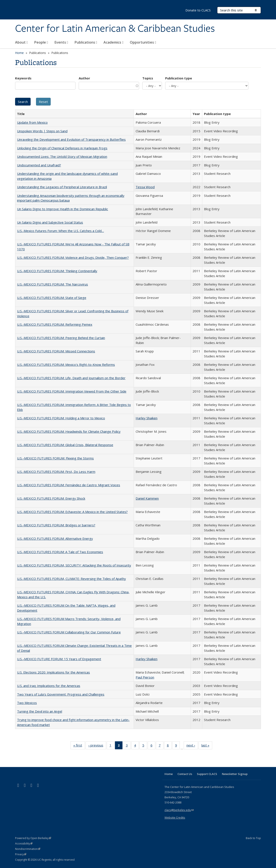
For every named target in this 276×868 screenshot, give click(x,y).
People (41, 42)
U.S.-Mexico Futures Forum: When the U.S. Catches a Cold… (60, 231)
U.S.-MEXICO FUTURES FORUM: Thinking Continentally (57, 271)
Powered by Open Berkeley (33, 838)
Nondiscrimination (28, 849)
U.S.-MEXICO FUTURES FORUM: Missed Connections (56, 351)
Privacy (21, 854)
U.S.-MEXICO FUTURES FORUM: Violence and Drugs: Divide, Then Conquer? (73, 257)
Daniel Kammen (147, 498)
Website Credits (175, 817)
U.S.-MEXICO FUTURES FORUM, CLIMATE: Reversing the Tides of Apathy (71, 579)
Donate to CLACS (198, 10)
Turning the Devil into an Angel (40, 711)
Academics (113, 42)
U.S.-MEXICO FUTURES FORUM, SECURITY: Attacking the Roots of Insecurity (74, 565)
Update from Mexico (32, 122)
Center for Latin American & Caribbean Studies (115, 29)
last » (207, 746)
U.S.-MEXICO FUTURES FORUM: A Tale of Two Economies (60, 552)
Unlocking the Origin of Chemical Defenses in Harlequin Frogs (62, 148)
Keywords (23, 78)
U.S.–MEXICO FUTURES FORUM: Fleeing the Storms (55, 458)
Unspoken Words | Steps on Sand (42, 131)
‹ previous (97, 746)
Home (19, 53)
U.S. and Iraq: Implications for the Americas (49, 686)
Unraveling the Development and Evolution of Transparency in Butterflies (71, 139)
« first (79, 746)
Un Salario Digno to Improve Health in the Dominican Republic (63, 209)
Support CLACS (207, 774)
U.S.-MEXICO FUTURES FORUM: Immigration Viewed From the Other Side (72, 391)
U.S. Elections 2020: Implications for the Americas (53, 672)
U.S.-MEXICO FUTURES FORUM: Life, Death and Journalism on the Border (71, 378)
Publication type (179, 78)
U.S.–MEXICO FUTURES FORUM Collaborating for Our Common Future (69, 632)
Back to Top (253, 838)
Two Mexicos (27, 703)
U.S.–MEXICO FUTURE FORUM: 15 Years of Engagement (59, 659)
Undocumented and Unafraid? (39, 165)
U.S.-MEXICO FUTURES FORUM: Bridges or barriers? (56, 525)
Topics (148, 78)
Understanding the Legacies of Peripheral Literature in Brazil (62, 187)
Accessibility (24, 844)
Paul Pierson (145, 677)
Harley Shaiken (147, 418)
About (21, 42)
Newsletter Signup (235, 774)
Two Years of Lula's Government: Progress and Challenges (61, 694)
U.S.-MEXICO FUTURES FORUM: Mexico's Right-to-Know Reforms (66, 365)
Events (61, 42)
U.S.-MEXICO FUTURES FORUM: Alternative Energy (55, 538)
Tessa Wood (145, 187)
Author (84, 78)
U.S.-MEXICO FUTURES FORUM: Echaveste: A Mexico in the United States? (72, 512)
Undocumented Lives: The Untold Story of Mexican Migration (62, 156)
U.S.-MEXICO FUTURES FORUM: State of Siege (52, 298)
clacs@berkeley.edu (179, 810)
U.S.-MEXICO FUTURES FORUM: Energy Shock (51, 498)
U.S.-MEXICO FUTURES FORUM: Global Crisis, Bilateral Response (65, 445)
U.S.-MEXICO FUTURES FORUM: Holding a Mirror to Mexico (61, 418)
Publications (86, 42)
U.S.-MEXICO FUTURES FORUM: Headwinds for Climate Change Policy (69, 431)
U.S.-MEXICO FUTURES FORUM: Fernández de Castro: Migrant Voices (69, 485)
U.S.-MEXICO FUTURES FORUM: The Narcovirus (53, 284)
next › (192, 746)
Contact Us (185, 774)
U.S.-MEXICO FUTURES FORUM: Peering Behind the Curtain (61, 338)
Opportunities (143, 42)
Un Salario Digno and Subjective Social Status (50, 222)
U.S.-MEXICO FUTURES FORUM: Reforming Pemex (55, 324)
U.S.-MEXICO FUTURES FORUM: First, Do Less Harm (56, 472)
